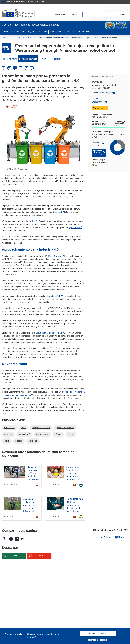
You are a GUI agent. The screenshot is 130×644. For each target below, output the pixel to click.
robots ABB (56, 296)
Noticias (71, 32)
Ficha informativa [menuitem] (10, 59)
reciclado (8, 434)
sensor (71, 434)
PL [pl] (32, 68)
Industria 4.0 (32, 221)
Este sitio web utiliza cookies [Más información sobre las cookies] (18, 634)
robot (23, 428)
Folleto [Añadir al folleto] (105, 537)
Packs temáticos (17, 32)
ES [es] (15, 68)
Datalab (80, 32)
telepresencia (42, 434)
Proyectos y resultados (37, 32)
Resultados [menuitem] (57, 59)
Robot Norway (55, 256)
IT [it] (26, 68)
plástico (19, 441)
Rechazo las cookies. (98, 640)
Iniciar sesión (59, 14)
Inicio (5, 32)
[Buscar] (121, 15)
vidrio (7, 441)
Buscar (89, 32)
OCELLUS (58, 212)
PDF (41, 556)
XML (16, 556)
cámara (58, 434)
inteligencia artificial (41, 428)
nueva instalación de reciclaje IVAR (52, 333)
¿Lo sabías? (41, 2)
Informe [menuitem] (44, 59)
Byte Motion (75, 228)
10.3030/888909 (98, 102)
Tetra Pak (33, 441)
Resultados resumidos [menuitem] (28, 59)
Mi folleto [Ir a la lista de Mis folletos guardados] (121, 537)
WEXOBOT (9, 428)
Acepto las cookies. (98, 633)
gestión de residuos (65, 428)
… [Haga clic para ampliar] (13, 38)
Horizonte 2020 (25, 38)
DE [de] (4, 68)
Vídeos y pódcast (57, 32)
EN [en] (9, 68)
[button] (74, 15)
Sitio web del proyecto (103, 93)
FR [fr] (21, 68)
